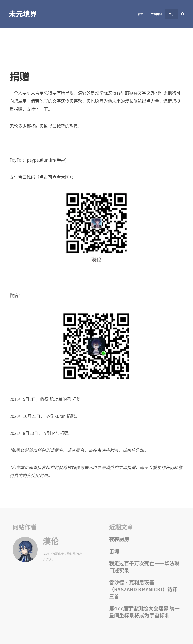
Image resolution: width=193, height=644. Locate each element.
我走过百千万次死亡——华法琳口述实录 (144, 567)
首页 (141, 14)
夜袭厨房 (119, 539)
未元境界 (23, 14)
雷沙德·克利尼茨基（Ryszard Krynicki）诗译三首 (143, 589)
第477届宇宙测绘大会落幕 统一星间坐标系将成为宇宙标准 (144, 612)
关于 (171, 14)
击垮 (114, 551)
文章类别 (156, 14)
